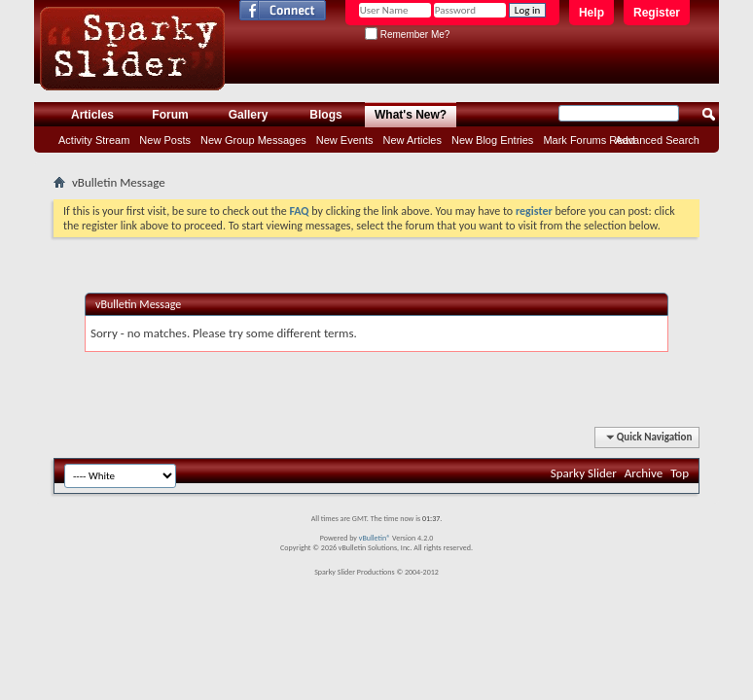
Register (657, 13)
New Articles (412, 140)
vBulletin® (375, 538)
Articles (92, 115)
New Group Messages (253, 140)
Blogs (325, 115)
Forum (170, 115)
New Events (345, 140)
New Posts (165, 140)
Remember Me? (407, 35)
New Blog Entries (492, 140)
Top (680, 473)
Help (592, 13)
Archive (644, 473)
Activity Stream (94, 140)
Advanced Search (657, 140)
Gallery (249, 115)
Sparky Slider (584, 473)
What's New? (411, 115)
